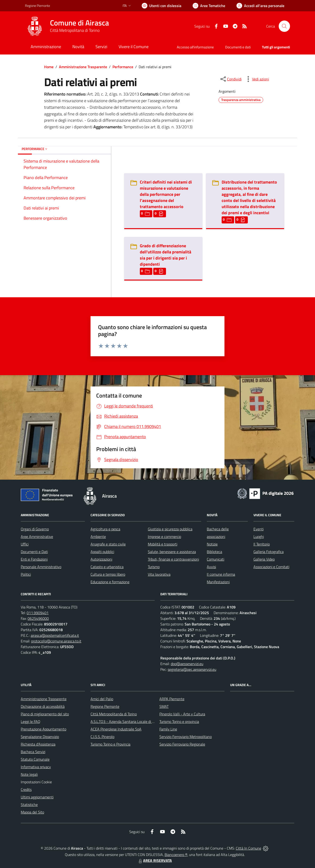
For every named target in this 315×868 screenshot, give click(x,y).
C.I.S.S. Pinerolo (102, 737)
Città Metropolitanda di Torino (114, 714)
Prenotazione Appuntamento (44, 729)
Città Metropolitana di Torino (75, 30)
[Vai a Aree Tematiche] (209, 6)
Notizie (212, 544)
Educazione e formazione (110, 582)
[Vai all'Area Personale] (260, 6)
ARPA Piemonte (172, 699)
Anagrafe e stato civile (108, 544)
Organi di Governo (35, 529)
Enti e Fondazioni (34, 559)
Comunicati (216, 559)
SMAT (164, 706)
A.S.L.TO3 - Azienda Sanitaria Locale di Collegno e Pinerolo (136, 721)
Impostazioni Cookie (36, 782)
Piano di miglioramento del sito (45, 714)
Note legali (29, 774)
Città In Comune (249, 848)
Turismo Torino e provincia (179, 721)
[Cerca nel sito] (284, 26)
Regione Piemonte (105, 706)
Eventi (259, 529)
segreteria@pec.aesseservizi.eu (192, 669)
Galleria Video (264, 559)
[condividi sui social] (231, 79)
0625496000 (38, 618)
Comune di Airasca (79, 23)
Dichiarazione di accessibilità (43, 706)
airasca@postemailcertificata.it (55, 635)
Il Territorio (262, 544)
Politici (26, 574)
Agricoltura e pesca (105, 529)
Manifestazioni (218, 582)
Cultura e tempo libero (108, 574)
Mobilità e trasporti (163, 544)
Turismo (154, 567)
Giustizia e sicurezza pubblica (170, 529)
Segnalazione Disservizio (40, 737)
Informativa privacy (36, 767)
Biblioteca (214, 552)
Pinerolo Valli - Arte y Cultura (182, 714)
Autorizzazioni (101, 559)
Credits (26, 789)
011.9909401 (38, 613)
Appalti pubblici (102, 552)
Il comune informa (221, 574)
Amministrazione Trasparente (83, 67)
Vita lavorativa (159, 574)
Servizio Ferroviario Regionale (182, 744)
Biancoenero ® (176, 855)
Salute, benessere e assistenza (172, 552)
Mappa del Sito (32, 812)
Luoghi (259, 537)
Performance (123, 67)
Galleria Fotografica (269, 552)
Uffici (25, 544)
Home (49, 67)
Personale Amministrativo (41, 567)
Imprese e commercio (164, 537)
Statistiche (29, 805)
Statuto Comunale (35, 759)
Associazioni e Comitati (271, 567)
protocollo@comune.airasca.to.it (56, 641)
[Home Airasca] (67, 26)
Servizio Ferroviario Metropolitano (186, 737)
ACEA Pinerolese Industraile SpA (116, 729)
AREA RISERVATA (155, 860)
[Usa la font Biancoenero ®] (162, 6)
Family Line (168, 729)
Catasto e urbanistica (107, 567)
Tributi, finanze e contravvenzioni (173, 559)
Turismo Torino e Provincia (110, 744)
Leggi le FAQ (31, 721)
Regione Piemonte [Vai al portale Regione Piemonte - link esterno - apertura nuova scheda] (37, 6)
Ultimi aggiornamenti (37, 797)
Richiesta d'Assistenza (38, 744)
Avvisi (211, 567)
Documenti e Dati (34, 552)
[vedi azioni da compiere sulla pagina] (257, 79)
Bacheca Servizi (33, 752)
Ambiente (98, 537)
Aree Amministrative (37, 537)
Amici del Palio (102, 699)
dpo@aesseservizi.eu (187, 664)
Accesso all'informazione (195, 47)
